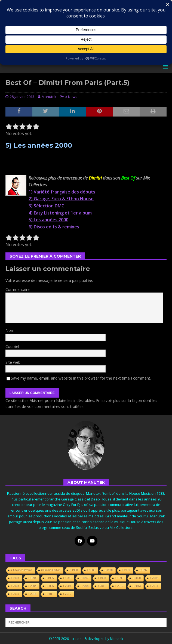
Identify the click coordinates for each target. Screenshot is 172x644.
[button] (165, 67)
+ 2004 (32, 586)
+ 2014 (154, 586)
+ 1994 (32, 578)
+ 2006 (50, 586)
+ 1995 (50, 578)
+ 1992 (143, 570)
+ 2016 (32, 594)
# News (71, 97)
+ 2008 (85, 586)
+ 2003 (15, 586)
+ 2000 (136, 578)
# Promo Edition (51, 570)
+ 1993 (15, 578)
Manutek (49, 97)
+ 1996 (67, 578)
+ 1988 (74, 570)
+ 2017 (50, 594)
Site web (13, 362)
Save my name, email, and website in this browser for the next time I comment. (81, 378)
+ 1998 (102, 578)
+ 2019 (67, 594)
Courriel (12, 346)
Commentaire (18, 289)
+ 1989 (91, 570)
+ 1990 (108, 570)
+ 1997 (85, 578)
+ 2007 (67, 586)
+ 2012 (119, 586)
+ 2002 (154, 578)
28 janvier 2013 (22, 97)
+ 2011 (102, 586)
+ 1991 (126, 570)
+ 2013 (136, 586)
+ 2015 (15, 594)
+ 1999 (119, 578)
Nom (10, 330)
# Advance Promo (21, 570)
